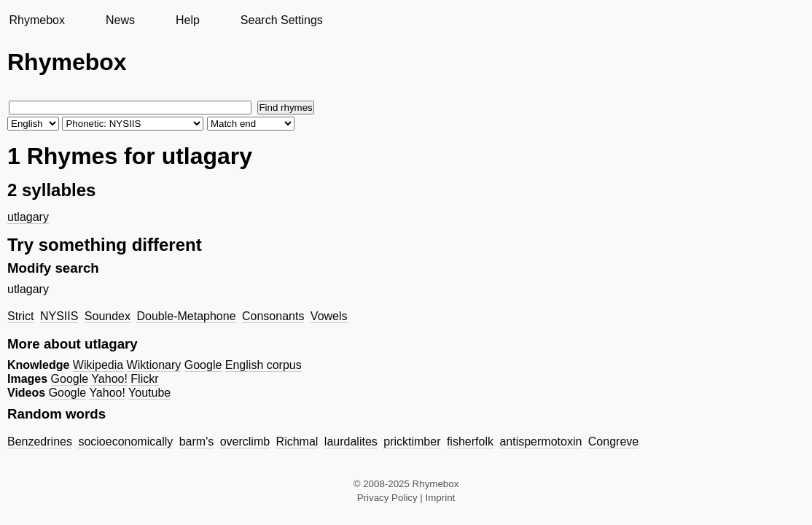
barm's (197, 442)
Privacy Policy (387, 498)
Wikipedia (98, 365)
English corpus (263, 365)
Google (203, 365)
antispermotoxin (540, 442)
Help (188, 20)
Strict (20, 316)
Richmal (297, 442)
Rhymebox (36, 20)
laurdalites (351, 442)
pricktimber (412, 442)
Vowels (329, 316)
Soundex (108, 316)
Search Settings (282, 20)
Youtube (149, 393)
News (120, 20)
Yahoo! (109, 379)
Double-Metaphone (186, 316)
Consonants (273, 316)
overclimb (245, 442)
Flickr (144, 379)
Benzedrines (40, 442)
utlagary (28, 217)
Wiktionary (154, 365)
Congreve (613, 442)
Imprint (441, 498)
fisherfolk (470, 442)
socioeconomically (125, 442)
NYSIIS (59, 316)
